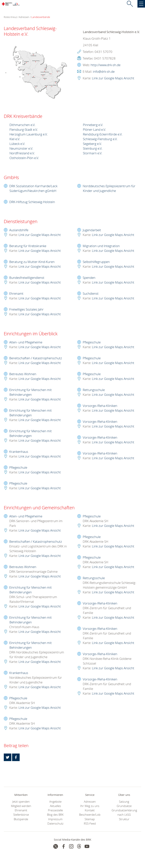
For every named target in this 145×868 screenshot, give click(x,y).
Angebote (55, 802)
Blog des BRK (55, 815)
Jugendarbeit (92, 230)
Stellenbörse (21, 815)
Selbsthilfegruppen (96, 262)
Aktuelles (55, 806)
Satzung (124, 802)
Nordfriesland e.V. (22, 153)
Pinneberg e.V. (93, 125)
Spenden (89, 278)
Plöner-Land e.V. (94, 129)
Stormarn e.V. (93, 153)
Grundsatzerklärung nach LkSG (124, 812)
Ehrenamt (16, 293)
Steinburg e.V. (93, 148)
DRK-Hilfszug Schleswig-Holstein (32, 202)
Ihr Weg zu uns (90, 806)
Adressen (24, 17)
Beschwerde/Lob (90, 815)
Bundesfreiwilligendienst (27, 278)
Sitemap (90, 819)
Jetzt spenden (21, 802)
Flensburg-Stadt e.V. (24, 129)
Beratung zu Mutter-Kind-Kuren (32, 262)
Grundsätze (124, 806)
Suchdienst (91, 293)
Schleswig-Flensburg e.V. (100, 139)
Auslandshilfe (19, 230)
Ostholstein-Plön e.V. (24, 158)
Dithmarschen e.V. (22, 125)
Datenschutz (55, 824)
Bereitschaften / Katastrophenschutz (36, 358)
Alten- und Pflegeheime (26, 342)
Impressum (55, 819)
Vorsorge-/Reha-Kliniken (100, 406)
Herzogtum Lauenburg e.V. (29, 134)
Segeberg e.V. (92, 144)
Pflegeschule (18, 467)
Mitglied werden (21, 806)
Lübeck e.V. (17, 144)
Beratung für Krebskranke (28, 246)
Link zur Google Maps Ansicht (113, 78)
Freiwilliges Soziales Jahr (26, 309)
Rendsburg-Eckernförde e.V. (103, 134)
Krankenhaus (19, 452)
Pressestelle (55, 810)
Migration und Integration (101, 246)
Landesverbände (41, 17)
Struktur (124, 819)
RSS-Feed (90, 824)
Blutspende (21, 819)
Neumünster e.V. (21, 148)
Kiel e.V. (15, 139)
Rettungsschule (94, 390)
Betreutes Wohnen (23, 374)
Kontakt (90, 810)
